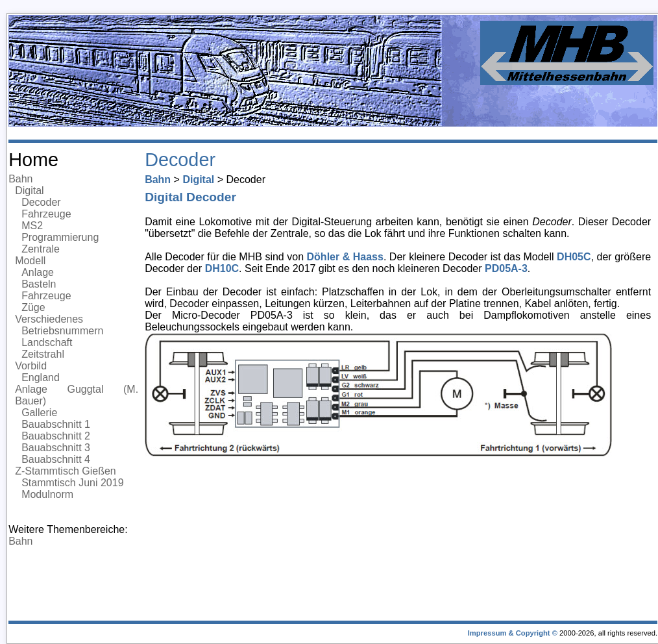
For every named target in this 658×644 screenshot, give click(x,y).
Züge (33, 307)
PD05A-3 (506, 268)
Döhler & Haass (345, 257)
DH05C (574, 257)
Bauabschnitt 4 (56, 459)
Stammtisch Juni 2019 (72, 483)
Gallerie (39, 413)
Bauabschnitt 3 (56, 448)
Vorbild (31, 366)
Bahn (20, 179)
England (41, 378)
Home (33, 160)
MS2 (32, 226)
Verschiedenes (49, 319)
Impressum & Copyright (509, 633)
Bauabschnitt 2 (56, 436)
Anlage (38, 272)
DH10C (222, 268)
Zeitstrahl (43, 354)
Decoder (41, 202)
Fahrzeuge (46, 214)
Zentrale (41, 249)
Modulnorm (47, 494)
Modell (30, 261)
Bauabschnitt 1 (56, 424)
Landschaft (47, 342)
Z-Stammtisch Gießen (66, 471)
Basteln (39, 284)
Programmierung (60, 237)
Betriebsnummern (62, 331)
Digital (29, 191)
